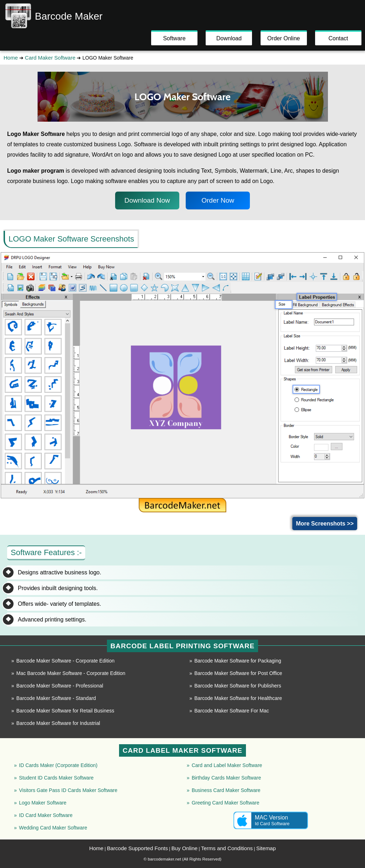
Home (11, 58)
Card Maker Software (50, 58)
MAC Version (271, 820)
